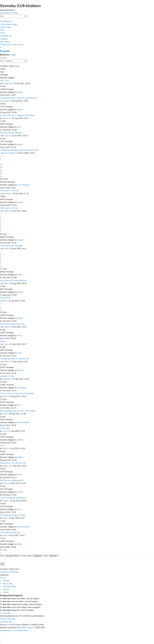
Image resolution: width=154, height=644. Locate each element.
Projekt (5, 51)
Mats (6, 283)
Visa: (10, 556)
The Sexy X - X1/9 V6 (9, 191)
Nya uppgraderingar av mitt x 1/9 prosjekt (18, 411)
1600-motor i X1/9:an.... (10, 208)
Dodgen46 (7, 83)
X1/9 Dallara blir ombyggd (11, 246)
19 (1, 170)
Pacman (7, 194)
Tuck (19, 336)
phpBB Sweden (26, 628)
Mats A (7, 362)
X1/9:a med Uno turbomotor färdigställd (17, 393)
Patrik (5, 483)
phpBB (10, 625)
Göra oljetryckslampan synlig (12, 324)
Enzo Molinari (10, 153)
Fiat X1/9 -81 (6, 298)
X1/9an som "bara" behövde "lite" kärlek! (17, 115)
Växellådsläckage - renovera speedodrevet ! (19, 98)
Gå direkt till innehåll (9, 13)
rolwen (20, 318)
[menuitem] (8, 24)
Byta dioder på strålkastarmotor (13, 280)
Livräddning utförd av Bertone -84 (14, 359)
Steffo (5, 396)
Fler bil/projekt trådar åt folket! (13, 515)
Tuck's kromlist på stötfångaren (13, 498)
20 (1, 173)
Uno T (3, 446)
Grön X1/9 (4, 81)
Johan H (6, 118)
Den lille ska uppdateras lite (12, 480)
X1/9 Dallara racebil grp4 (11, 533)
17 (1, 165)
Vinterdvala (5, 428)
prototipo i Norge (7, 376)
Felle (6, 249)
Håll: (51, 556)
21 (1, 176)
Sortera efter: (32, 556)
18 (1, 167)
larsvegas (7, 379)
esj (5, 301)
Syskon (3, 341)
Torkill (5, 414)
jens (19, 127)
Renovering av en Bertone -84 (13, 463)
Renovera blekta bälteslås (11, 133)
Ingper (13, 55)
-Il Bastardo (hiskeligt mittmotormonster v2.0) (19, 150)
